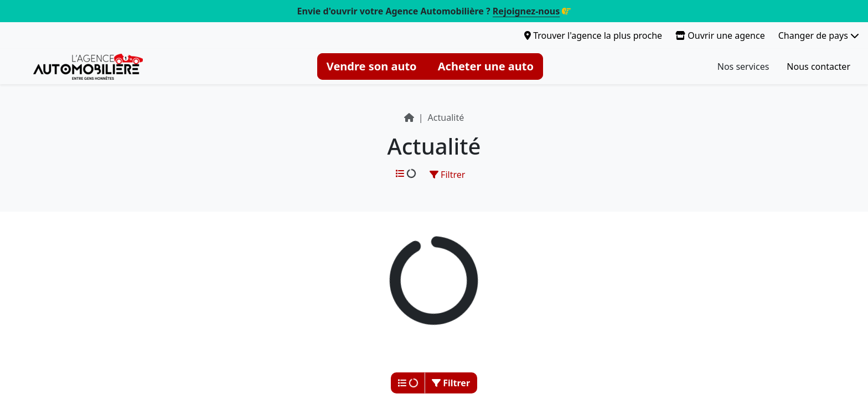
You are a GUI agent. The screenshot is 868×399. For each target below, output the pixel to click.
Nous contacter (818, 66)
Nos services (743, 66)
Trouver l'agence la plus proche (593, 35)
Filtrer (447, 175)
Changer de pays (819, 35)
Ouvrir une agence (720, 35)
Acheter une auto (486, 66)
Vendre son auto (372, 66)
